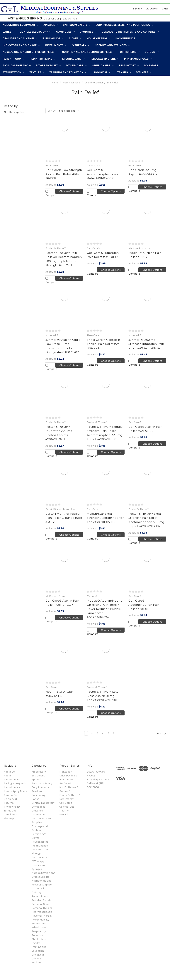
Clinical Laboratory (35, 32)
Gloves (75, 38)
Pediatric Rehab (42, 59)
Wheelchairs (103, 65)
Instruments (56, 45)
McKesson (66, 772)
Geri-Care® (66, 803)
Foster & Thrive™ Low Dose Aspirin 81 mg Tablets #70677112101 (102, 696)
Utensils (123, 72)
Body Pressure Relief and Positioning (124, 25)
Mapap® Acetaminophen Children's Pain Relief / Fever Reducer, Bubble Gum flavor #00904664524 (106, 609)
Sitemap (9, 818)
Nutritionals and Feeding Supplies (88, 52)
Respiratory (129, 65)
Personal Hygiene (104, 59)
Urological (101, 72)
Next (161, 734)
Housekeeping (98, 38)
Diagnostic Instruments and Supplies (130, 32)
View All (64, 815)
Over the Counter (94, 83)
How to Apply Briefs (15, 791)
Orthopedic (130, 52)
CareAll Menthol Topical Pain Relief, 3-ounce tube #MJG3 (64, 518)
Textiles (37, 72)
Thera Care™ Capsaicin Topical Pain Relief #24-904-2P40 (104, 344)
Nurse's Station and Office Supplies (30, 52)
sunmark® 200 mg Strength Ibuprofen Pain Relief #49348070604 (146, 344)
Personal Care (72, 59)
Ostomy (152, 52)
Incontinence (127, 38)
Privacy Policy (12, 807)
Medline (64, 811)
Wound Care (76, 65)
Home (55, 83)
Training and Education (68, 72)
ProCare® (65, 783)
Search (138, 9)
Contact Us (11, 795)
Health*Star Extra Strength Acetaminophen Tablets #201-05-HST (106, 518)
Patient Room (13, 59)
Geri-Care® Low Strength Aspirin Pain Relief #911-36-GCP (64, 174)
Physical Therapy (17, 65)
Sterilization (13, 72)
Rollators (151, 65)
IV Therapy (80, 45)
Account (152, 9)
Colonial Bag (67, 807)
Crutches (88, 32)
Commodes (65, 32)
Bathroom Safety (77, 25)
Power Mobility (48, 65)
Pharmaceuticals (138, 59)
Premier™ (65, 791)
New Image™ (67, 799)
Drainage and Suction (20, 38)
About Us (9, 772)
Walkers (144, 72)
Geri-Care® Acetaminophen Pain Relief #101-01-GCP (102, 174)
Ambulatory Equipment (20, 25)
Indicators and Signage (21, 45)
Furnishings (53, 38)
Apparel (51, 25)
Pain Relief (113, 83)
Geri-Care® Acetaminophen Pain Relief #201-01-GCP (144, 605)
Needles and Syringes (112, 45)
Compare (51, 193)
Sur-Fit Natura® (69, 787)
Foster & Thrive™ (69, 795)
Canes (8, 32)
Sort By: (52, 111)
